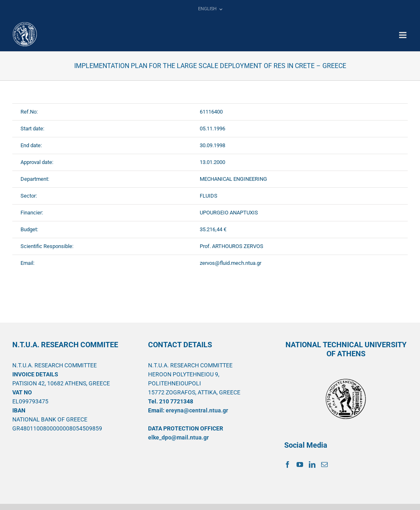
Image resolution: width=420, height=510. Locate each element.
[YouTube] (300, 464)
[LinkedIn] (312, 464)
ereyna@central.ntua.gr (197, 410)
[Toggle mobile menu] (403, 35)
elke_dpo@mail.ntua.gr (178, 437)
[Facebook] (288, 464)
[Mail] (324, 464)
